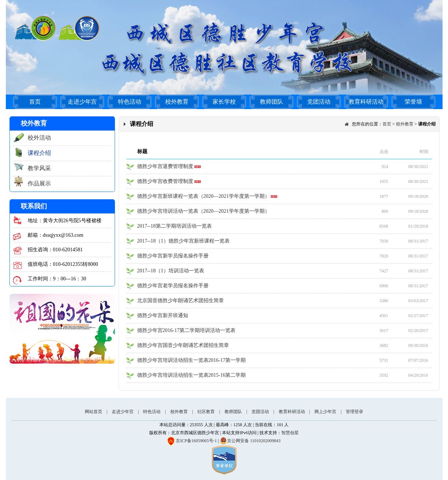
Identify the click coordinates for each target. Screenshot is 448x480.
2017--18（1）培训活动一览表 (171, 271)
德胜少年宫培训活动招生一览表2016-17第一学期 (192, 360)
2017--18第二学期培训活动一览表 (175, 226)
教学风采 (39, 168)
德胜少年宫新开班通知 (163, 315)
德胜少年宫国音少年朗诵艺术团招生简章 (183, 345)
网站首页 (94, 412)
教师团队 (271, 102)
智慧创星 (290, 433)
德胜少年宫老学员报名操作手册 (173, 286)
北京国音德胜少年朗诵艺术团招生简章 (181, 301)
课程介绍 (39, 153)
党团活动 (319, 102)
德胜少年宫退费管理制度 (169, 166)
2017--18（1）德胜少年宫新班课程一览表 (183, 241)
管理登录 (354, 412)
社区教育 (206, 412)
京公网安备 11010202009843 (250, 441)
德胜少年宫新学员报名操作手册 (173, 256)
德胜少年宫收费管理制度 (169, 181)
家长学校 (224, 102)
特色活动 (130, 102)
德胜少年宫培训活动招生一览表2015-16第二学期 (192, 375)
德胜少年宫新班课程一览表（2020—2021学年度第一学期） (207, 196)
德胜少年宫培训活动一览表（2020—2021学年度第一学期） (203, 211)
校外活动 (39, 138)
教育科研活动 (366, 102)
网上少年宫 (325, 412)
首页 (35, 102)
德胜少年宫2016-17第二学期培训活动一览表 (187, 330)
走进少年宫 (82, 102)
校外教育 (177, 102)
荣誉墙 (413, 102)
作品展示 (39, 183)
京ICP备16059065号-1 (196, 441)
